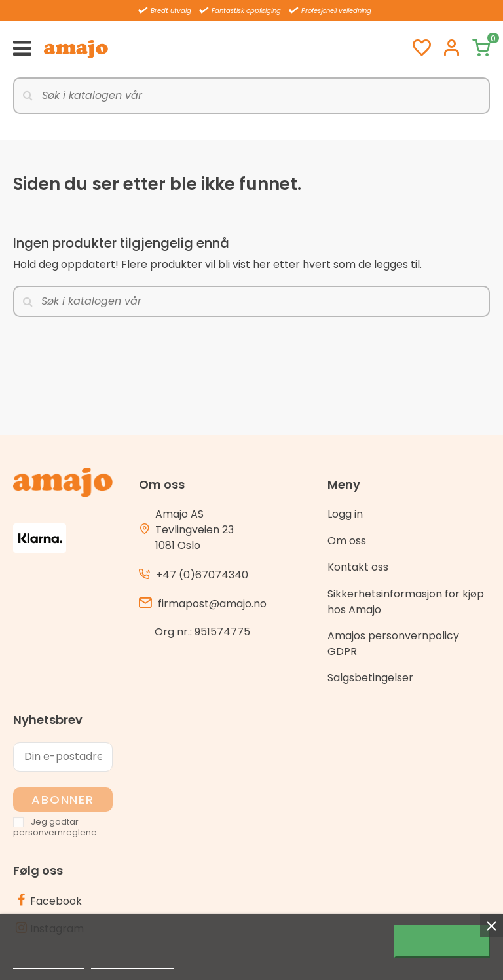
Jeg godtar (442, 941)
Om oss (347, 541)
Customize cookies (132, 963)
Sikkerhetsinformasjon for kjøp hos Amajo (406, 602)
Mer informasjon (48, 963)
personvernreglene (55, 832)
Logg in (345, 514)
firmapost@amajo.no (212, 604)
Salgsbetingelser (370, 678)
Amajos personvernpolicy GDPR (393, 644)
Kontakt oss (358, 567)
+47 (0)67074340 (202, 575)
